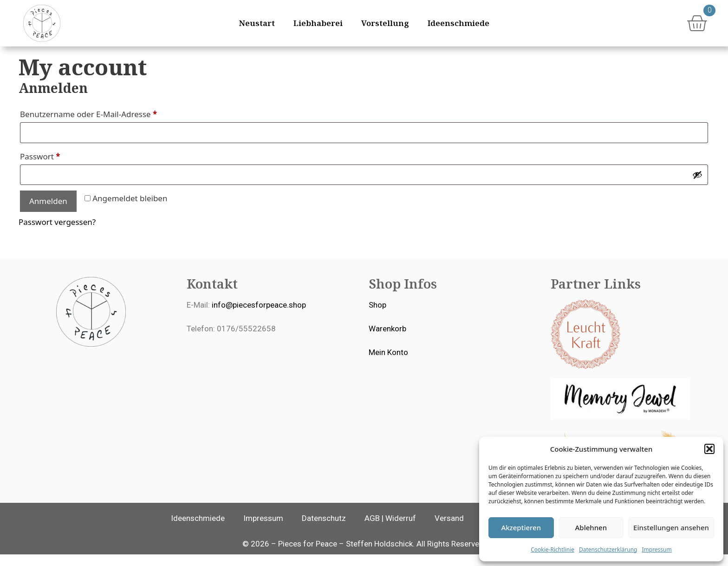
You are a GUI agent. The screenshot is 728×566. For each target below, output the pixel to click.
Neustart (257, 23)
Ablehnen (591, 527)
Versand (449, 530)
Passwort (62, 167)
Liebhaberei (318, 23)
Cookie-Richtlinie (552, 550)
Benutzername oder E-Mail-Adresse (110, 125)
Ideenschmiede (458, 23)
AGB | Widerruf (390, 530)
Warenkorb (387, 340)
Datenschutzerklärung (608, 550)
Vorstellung (385, 23)
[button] (709, 449)
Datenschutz (324, 530)
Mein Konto (388, 364)
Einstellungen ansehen (671, 527)
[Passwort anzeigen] (697, 186)
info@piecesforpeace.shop (259, 316)
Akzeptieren (521, 527)
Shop (377, 316)
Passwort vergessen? (57, 234)
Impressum (656, 550)
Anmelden (48, 213)
